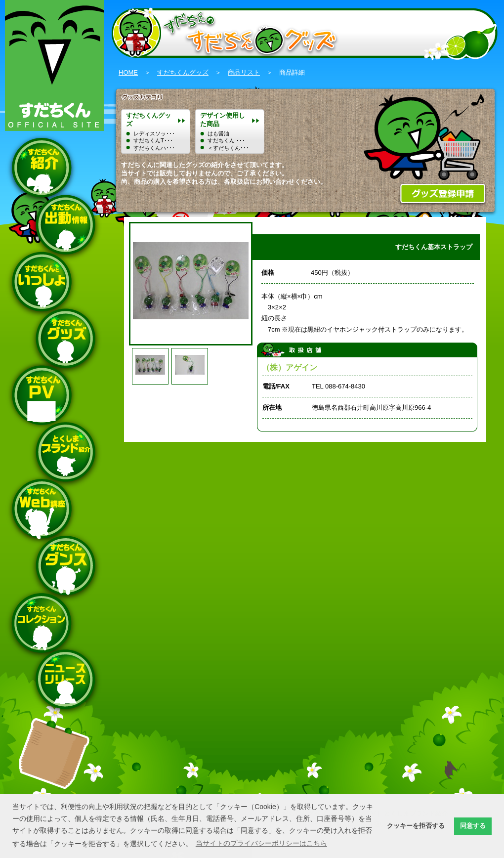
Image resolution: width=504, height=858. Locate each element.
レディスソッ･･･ (154, 133)
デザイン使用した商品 (223, 120)
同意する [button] (473, 826)
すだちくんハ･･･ (154, 148)
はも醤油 (218, 133)
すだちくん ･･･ (226, 140)
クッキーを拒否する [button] (416, 826)
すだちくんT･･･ (153, 140)
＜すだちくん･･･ (228, 148)
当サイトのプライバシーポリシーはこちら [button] (261, 843)
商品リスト (244, 72)
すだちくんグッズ (183, 72)
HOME (128, 72)
